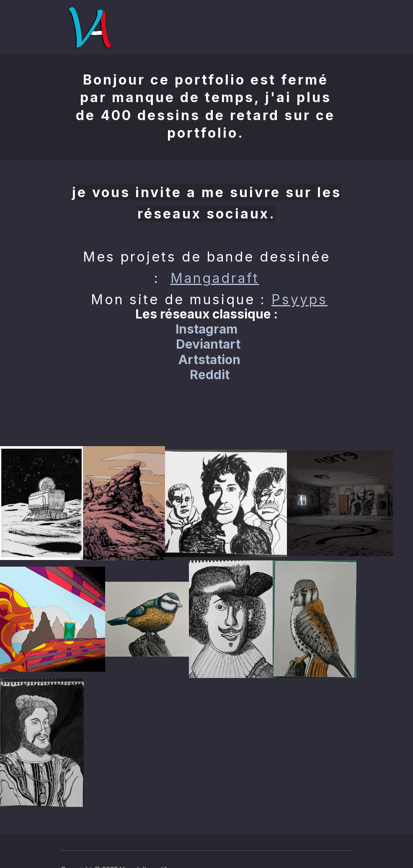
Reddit (210, 375)
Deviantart (208, 344)
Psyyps (299, 299)
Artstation (209, 360)
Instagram (206, 329)
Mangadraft (215, 278)
